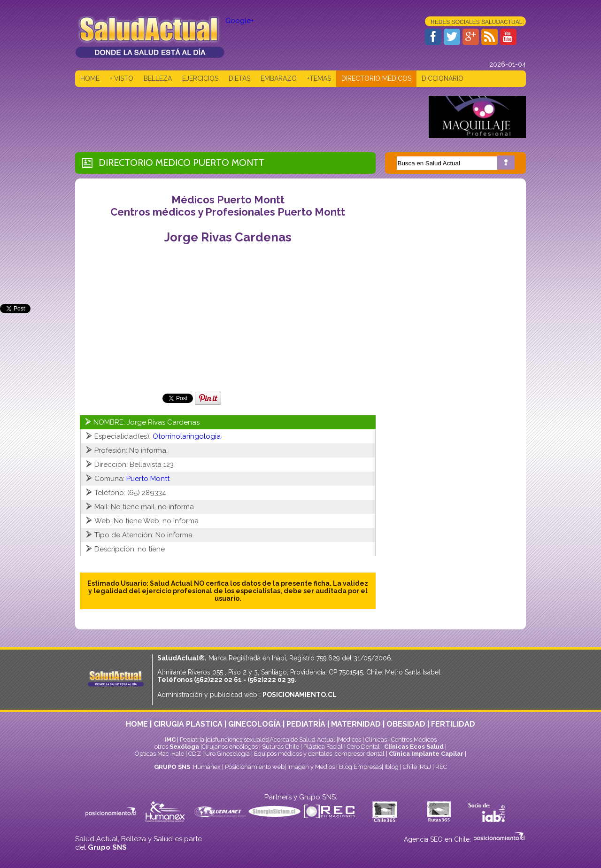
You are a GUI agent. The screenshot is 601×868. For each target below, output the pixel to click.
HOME (90, 78)
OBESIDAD (406, 724)
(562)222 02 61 (218, 680)
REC (441, 767)
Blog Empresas (360, 767)
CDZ (195, 754)
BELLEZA (158, 78)
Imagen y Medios (311, 767)
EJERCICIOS (200, 78)
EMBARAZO (279, 78)
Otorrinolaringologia (187, 436)
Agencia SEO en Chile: (438, 839)
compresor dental (360, 754)
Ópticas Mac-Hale (159, 754)
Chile (410, 767)
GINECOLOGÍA (254, 724)
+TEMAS (319, 78)
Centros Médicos (414, 740)
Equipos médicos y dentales (294, 754)
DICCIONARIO (443, 78)
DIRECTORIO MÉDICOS (376, 78)
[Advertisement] (246, 117)
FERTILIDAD (453, 724)
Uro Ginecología (227, 754)
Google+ (240, 21)
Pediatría (192, 740)
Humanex (207, 767)
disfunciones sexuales (238, 740)
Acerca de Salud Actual (302, 740)
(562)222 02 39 (271, 680)
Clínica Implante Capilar (426, 754)
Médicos (350, 740)
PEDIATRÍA (306, 724)
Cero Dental (363, 747)
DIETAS (239, 78)
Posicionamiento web (255, 767)
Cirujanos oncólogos (230, 747)
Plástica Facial (324, 747)
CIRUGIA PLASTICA (188, 724)
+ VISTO (122, 78)
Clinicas (376, 740)
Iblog (392, 767)
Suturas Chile (281, 747)
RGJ (425, 767)
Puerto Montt (229, 163)
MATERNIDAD (356, 724)
